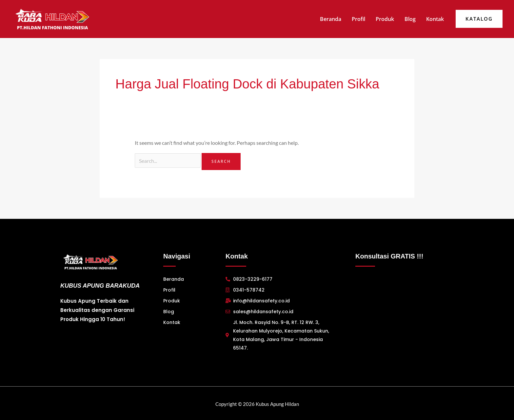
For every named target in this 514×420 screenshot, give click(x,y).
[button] (479, 19)
